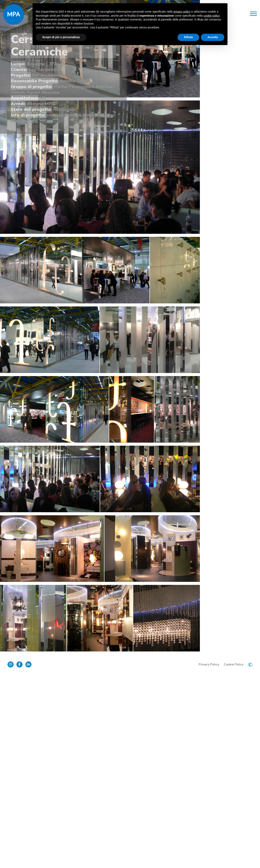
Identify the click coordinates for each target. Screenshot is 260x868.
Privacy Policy (208, 856)
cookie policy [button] (212, 16)
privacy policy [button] (182, 12)
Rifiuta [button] (188, 37)
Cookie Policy (233, 856)
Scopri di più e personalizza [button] (61, 37)
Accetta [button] (213, 37)
